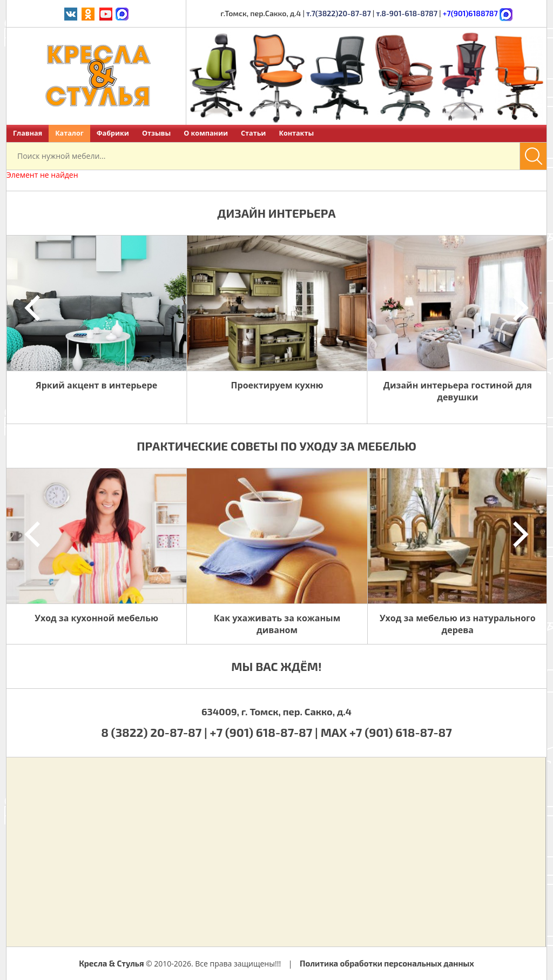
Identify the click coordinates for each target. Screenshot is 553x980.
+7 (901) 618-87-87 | (264, 732)
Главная (28, 133)
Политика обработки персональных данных (387, 963)
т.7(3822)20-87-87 (339, 13)
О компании (206, 133)
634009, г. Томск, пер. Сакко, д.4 (276, 711)
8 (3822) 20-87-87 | (155, 732)
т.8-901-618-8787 (407, 13)
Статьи (253, 133)
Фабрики (113, 133)
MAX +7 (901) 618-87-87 (386, 732)
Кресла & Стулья (111, 963)
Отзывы (156, 133)
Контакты (296, 133)
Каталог (69, 133)
